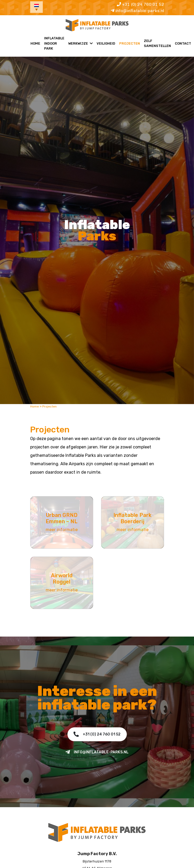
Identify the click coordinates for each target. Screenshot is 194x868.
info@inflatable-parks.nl (137, 11)
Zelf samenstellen (157, 43)
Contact (183, 43)
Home (35, 43)
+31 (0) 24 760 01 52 (140, 4)
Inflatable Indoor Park (54, 43)
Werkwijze (78, 43)
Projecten (130, 43)
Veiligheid (106, 43)
